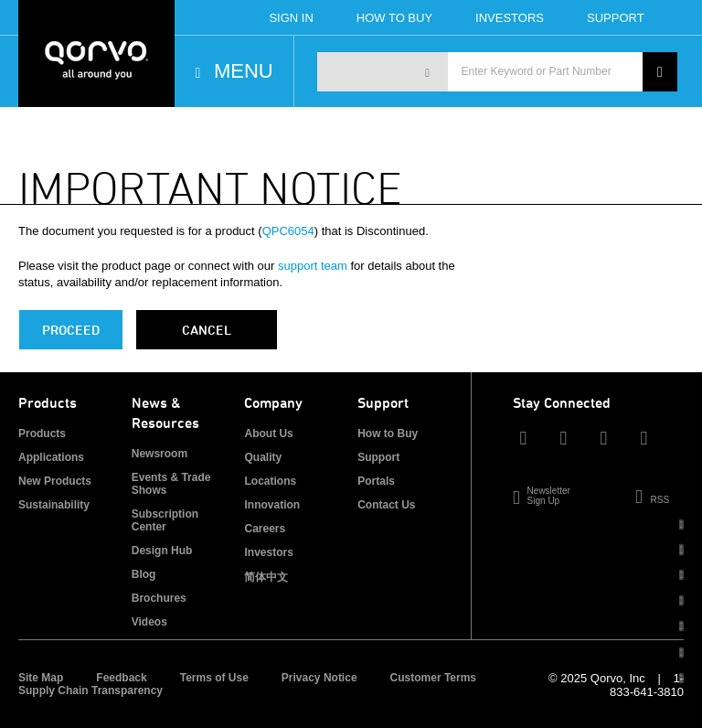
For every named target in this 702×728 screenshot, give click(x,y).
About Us (268, 434)
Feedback (121, 678)
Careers (265, 529)
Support (616, 18)
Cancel (207, 330)
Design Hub (162, 551)
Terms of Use (214, 678)
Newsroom (160, 454)
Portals (376, 481)
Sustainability (54, 505)
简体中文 (266, 577)
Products (42, 434)
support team (313, 266)
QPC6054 (288, 231)
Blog (144, 574)
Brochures (159, 598)
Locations (270, 481)
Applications (51, 457)
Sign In (291, 18)
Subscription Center (165, 520)
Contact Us (386, 505)
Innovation (272, 505)
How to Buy (388, 434)
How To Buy (394, 18)
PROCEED (71, 330)
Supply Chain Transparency (90, 691)
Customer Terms (433, 678)
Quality (263, 457)
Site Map (41, 678)
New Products (55, 481)
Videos (149, 622)
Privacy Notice (319, 678)
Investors (510, 18)
